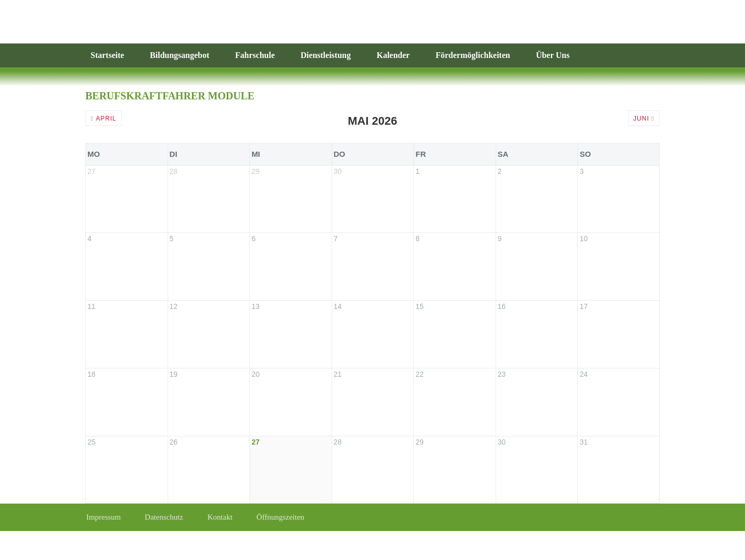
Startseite (107, 55)
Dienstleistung (326, 55)
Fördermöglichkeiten (473, 55)
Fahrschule (255, 55)
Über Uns (553, 55)
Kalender (393, 55)
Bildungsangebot (180, 55)
